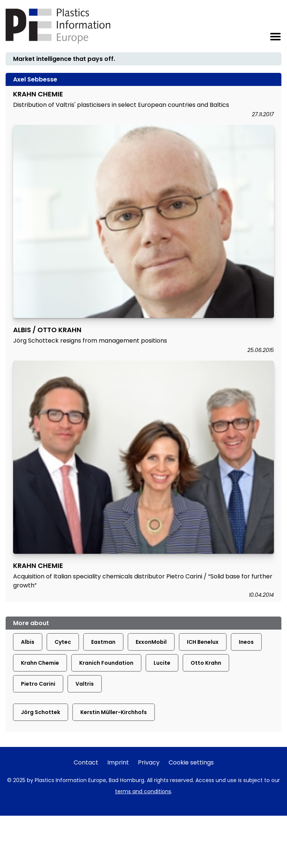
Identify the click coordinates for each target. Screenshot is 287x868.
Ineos (246, 642)
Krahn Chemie (40, 663)
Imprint (118, 762)
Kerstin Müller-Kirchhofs (114, 712)
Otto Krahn (206, 663)
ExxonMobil (151, 642)
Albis (28, 642)
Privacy (149, 762)
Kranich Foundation (106, 663)
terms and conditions (143, 791)
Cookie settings (191, 762)
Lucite (162, 663)
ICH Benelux (203, 642)
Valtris (85, 684)
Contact (86, 762)
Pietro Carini (38, 684)
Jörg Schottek (41, 712)
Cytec (63, 642)
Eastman (103, 642)
